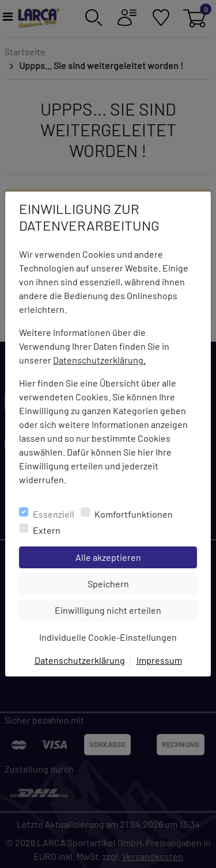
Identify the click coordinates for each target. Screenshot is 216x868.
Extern (47, 530)
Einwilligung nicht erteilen (126, 609)
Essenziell (54, 514)
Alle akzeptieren (136, 556)
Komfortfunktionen (134, 514)
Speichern (142, 583)
